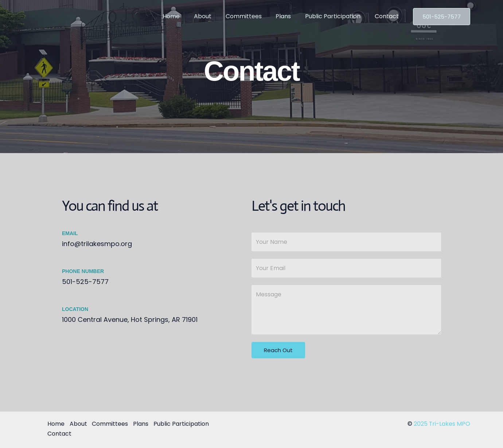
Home (185, 16)
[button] (442, 17)
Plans (289, 16)
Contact (388, 16)
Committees (252, 16)
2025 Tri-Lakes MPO (442, 424)
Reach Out (278, 350)
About (214, 16)
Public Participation (336, 16)
